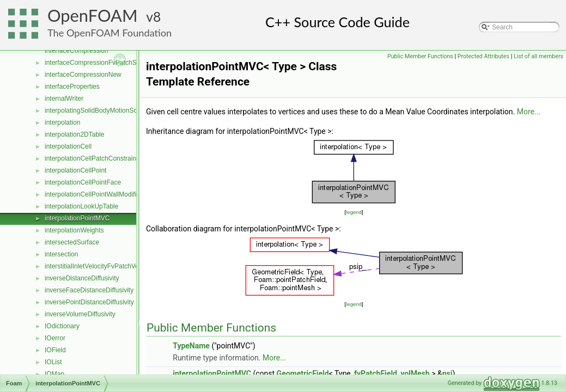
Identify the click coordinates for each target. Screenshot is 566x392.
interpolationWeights (74, 230)
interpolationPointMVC (77, 218)
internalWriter (64, 99)
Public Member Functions (420, 56)
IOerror (55, 338)
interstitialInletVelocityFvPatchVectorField (104, 266)
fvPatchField (376, 373)
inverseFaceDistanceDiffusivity (89, 290)
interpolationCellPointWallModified (94, 194)
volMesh (415, 373)
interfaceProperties (72, 87)
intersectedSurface (72, 242)
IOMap (54, 374)
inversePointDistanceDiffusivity (89, 302)
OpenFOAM (93, 16)
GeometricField (303, 373)
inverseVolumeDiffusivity (80, 314)
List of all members (538, 56)
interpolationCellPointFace (83, 182)
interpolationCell (68, 146)
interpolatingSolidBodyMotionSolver (96, 111)
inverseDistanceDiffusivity (82, 278)
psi (448, 373)
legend (354, 212)
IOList (53, 362)
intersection (61, 254)
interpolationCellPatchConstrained (94, 158)
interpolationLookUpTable (81, 206)
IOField (55, 350)
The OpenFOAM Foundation (109, 33)
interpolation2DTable (74, 134)
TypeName (191, 346)
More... (529, 112)
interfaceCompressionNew (83, 75)
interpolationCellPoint (75, 170)
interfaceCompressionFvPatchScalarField (105, 63)
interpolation (62, 122)
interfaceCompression (77, 51)
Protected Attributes (483, 56)
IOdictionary (62, 326)
